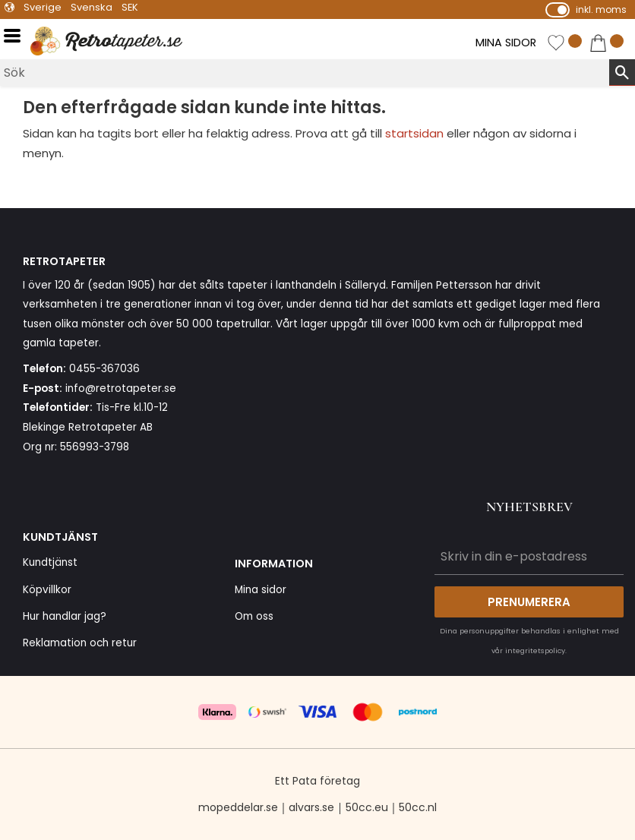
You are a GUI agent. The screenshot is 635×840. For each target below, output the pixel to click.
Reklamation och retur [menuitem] (80, 643)
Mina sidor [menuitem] (261, 590)
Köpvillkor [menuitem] (47, 590)
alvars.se (311, 807)
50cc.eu (367, 807)
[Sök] (622, 72)
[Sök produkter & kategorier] (305, 73)
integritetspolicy (535, 651)
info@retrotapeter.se (121, 388)
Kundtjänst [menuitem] (50, 562)
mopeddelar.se (238, 807)
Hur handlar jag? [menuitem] (65, 616)
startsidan (414, 133)
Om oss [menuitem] (254, 616)
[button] (17, 36)
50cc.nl (418, 807)
